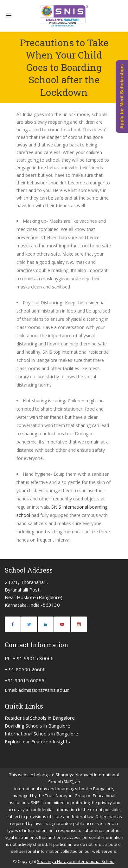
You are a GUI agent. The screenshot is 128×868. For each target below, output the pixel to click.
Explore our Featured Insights (37, 741)
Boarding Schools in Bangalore (38, 726)
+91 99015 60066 (25, 680)
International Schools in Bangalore (42, 734)
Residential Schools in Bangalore (40, 718)
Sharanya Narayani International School (76, 861)
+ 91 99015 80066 (33, 658)
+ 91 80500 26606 (25, 669)
